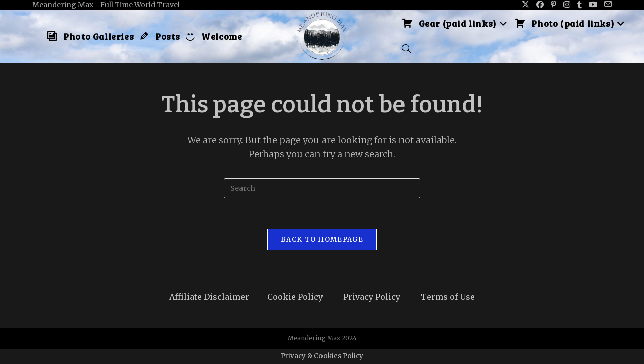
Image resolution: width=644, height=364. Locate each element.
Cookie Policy (295, 297)
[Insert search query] (322, 188)
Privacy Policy (372, 297)
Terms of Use (448, 297)
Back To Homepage (322, 239)
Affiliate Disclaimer (209, 297)
